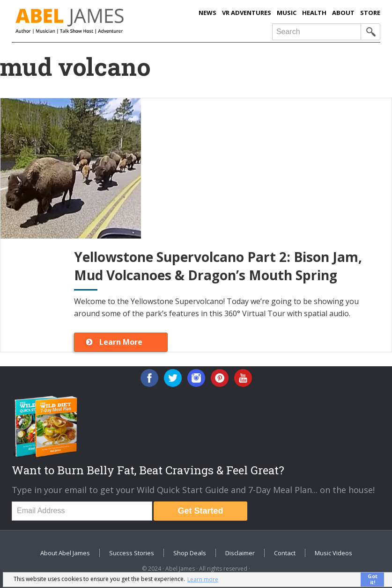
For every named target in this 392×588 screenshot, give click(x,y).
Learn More (121, 342)
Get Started (201, 511)
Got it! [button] (373, 579)
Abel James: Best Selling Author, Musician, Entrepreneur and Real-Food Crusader (91, 21)
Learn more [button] (203, 579)
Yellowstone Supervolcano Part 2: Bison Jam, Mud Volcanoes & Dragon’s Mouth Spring (218, 266)
